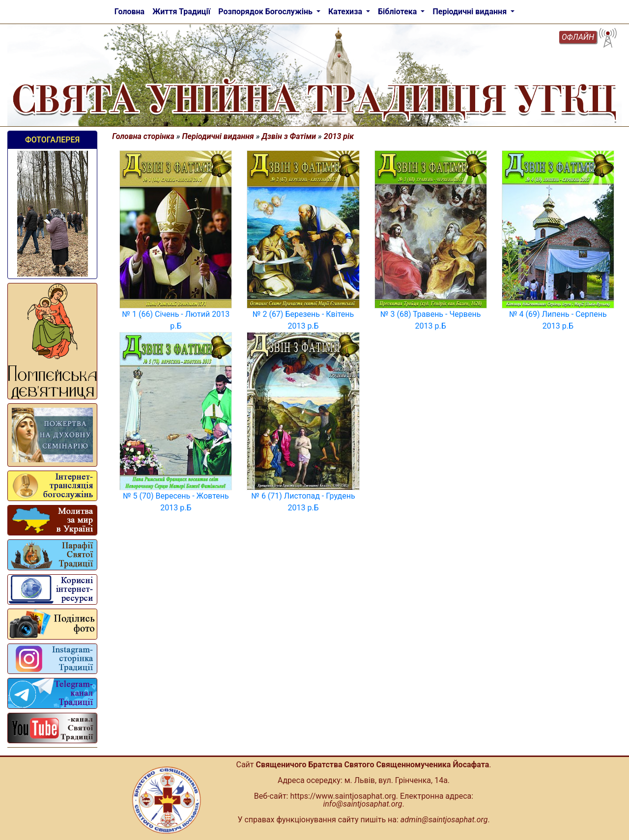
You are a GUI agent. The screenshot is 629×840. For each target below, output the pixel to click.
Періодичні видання (218, 136)
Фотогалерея (52, 140)
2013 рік (339, 136)
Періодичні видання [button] (471, 12)
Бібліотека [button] (398, 12)
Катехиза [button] (346, 12)
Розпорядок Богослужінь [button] (266, 12)
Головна (129, 12)
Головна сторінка (143, 136)
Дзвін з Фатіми (289, 136)
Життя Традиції (181, 12)
